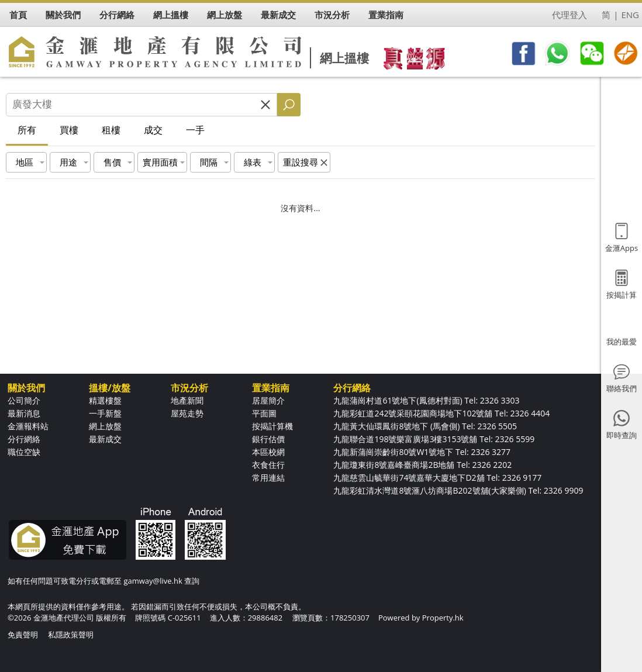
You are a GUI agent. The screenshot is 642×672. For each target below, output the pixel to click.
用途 (68, 162)
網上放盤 (105, 426)
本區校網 (268, 452)
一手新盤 (105, 413)
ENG (630, 15)
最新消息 (24, 413)
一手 (195, 130)
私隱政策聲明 (71, 635)
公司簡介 (24, 400)
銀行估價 (268, 439)
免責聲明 (23, 635)
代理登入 (569, 15)
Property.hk (443, 618)
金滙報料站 (28, 426)
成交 (153, 130)
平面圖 (264, 413)
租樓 (111, 130)
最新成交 (105, 439)
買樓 (69, 130)
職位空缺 (24, 452)
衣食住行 (268, 465)
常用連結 (268, 478)
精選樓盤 (105, 400)
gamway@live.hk (153, 581)
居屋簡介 (268, 400)
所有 (27, 130)
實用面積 (160, 162)
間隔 (209, 162)
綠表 (253, 162)
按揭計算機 (272, 426)
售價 (112, 162)
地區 (25, 162)
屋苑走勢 (187, 413)
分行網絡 (24, 439)
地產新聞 (187, 400)
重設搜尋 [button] (301, 162)
